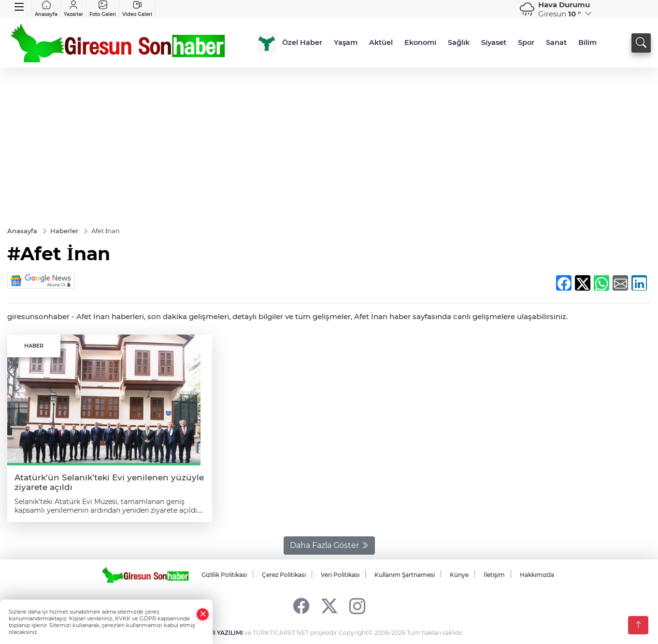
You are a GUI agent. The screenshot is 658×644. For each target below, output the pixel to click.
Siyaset (494, 42)
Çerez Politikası (284, 575)
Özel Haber (302, 42)
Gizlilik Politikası (224, 575)
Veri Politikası (340, 575)
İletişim (494, 575)
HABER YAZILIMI (218, 633)
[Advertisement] (329, 140)
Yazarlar (73, 9)
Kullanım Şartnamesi (405, 575)
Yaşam (346, 42)
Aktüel (381, 42)
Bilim (587, 42)
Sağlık (459, 42)
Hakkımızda (537, 575)
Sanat (556, 42)
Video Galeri (137, 9)
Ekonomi (420, 42)
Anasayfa (46, 9)
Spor (526, 42)
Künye (459, 575)
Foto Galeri (103, 9)
